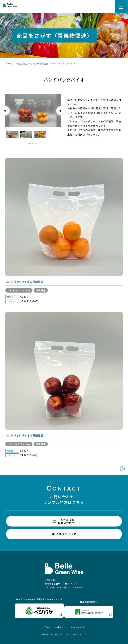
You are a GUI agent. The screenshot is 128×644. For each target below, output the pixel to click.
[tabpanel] (12, 135)
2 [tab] (33, 144)
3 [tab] (36, 144)
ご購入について (64, 534)
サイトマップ (78, 627)
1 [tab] (30, 144)
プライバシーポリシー (55, 627)
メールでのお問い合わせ (64, 521)
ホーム (9, 63)
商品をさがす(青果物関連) (33, 63)
